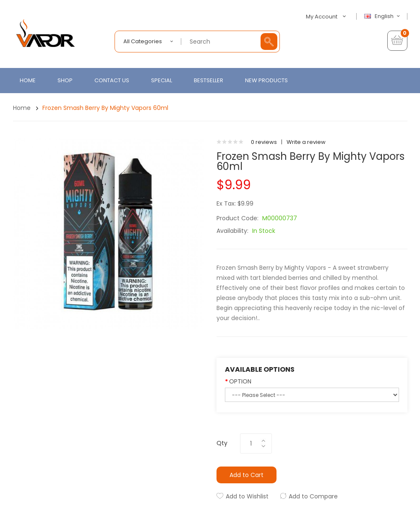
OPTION (240, 381)
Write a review (306, 142)
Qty (222, 443)
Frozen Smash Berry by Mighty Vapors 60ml (105, 108)
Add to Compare (313, 496)
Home (22, 108)
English (383, 16)
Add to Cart (247, 475)
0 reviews (264, 142)
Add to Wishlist (247, 496)
